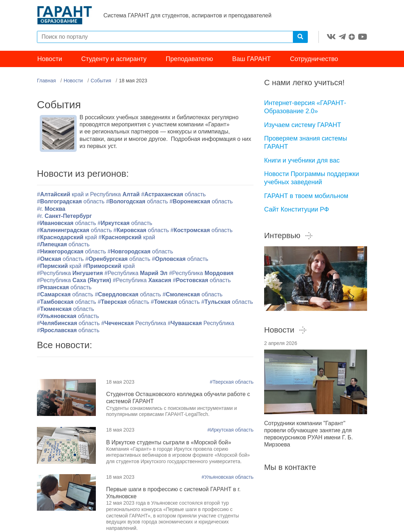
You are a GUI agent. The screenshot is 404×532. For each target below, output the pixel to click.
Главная (46, 81)
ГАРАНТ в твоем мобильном (306, 196)
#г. (51, 209)
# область (65, 309)
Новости (50, 60)
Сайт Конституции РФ (297, 210)
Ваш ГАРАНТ (252, 60)
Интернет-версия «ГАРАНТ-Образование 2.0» (305, 108)
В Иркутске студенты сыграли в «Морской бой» (169, 443)
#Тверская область (232, 382)
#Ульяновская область (228, 477)
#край (67, 238)
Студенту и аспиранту (114, 60)
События (101, 81)
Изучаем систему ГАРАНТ (303, 125)
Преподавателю (189, 60)
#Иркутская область (230, 430)
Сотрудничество (314, 60)
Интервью (289, 236)
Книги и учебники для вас (302, 161)
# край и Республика (89, 195)
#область (174, 195)
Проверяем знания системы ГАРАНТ (306, 143)
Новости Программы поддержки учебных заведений (312, 179)
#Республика (71, 274)
